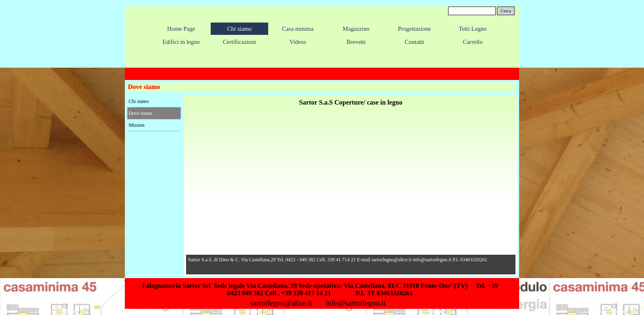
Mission (137, 125)
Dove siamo (140, 113)
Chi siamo (139, 101)
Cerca (506, 11)
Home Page (181, 29)
